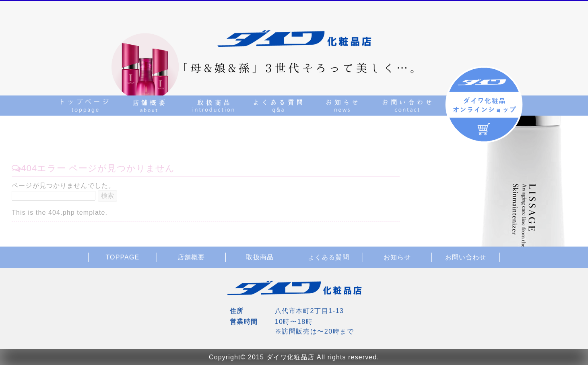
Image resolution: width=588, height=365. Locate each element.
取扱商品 (260, 257)
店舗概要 (191, 257)
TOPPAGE (122, 257)
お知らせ (397, 257)
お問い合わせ (466, 257)
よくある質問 (329, 257)
